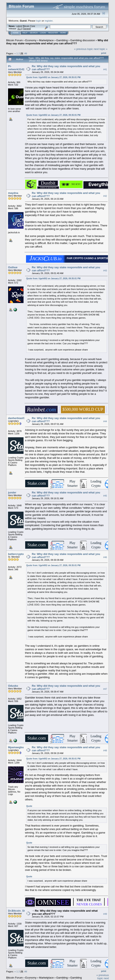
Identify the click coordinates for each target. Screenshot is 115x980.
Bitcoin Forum (14, 40)
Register (53, 33)
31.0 (20, 29)
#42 (105, 196)
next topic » (101, 49)
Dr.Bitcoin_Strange (20, 911)
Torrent (27, 29)
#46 (105, 557)
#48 (105, 750)
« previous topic (84, 49)
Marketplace (46, 40)
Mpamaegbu (16, 747)
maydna (13, 193)
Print (104, 53)
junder (12, 492)
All (26, 53)
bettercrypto (16, 554)
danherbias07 (17, 418)
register (49, 21)
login (39, 21)
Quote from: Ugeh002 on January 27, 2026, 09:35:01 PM (53, 77)
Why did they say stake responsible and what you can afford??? (57, 42)
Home (16, 33)
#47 (105, 689)
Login (43, 33)
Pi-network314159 (18, 68)
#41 (105, 69)
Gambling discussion (83, 40)
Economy (31, 40)
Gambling (62, 40)
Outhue (13, 267)
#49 (105, 914)
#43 (105, 271)
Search (34, 33)
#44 (105, 421)
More (63, 33)
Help (25, 33)
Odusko (13, 686)
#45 (105, 496)
